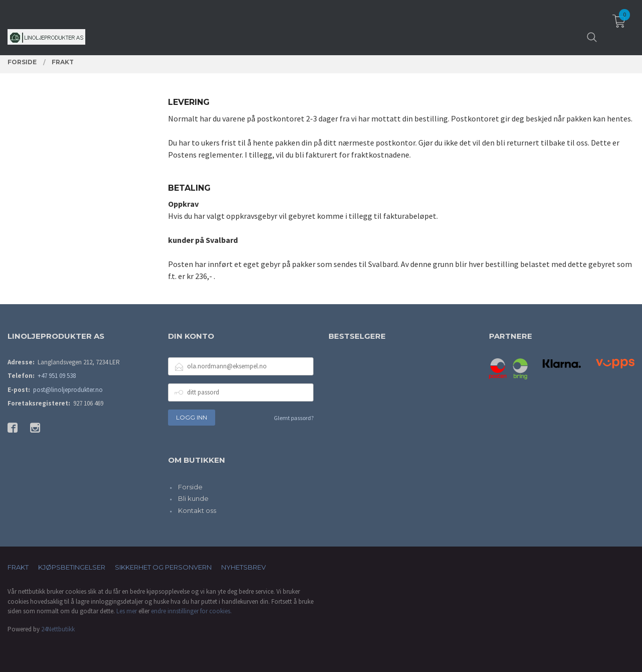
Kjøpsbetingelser (72, 567)
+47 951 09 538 (57, 376)
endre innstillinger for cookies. (191, 611)
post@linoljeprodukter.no (68, 390)
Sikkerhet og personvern (163, 567)
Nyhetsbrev (244, 567)
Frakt (18, 567)
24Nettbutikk (58, 629)
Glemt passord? (294, 418)
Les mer (127, 611)
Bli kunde (193, 498)
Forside (190, 487)
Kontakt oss (197, 510)
